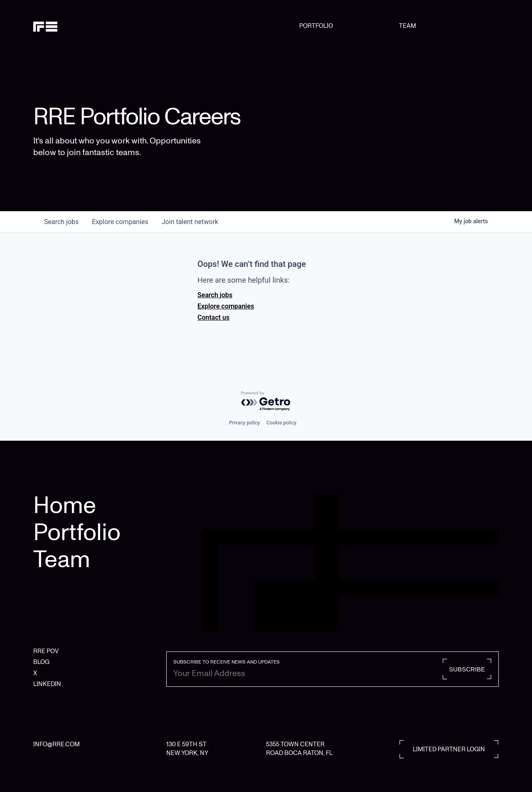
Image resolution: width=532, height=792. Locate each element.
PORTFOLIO (316, 26)
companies (120, 222)
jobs (61, 222)
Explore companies (226, 306)
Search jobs (215, 295)
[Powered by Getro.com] (266, 401)
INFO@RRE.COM (57, 744)
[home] (66, 26)
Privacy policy (244, 423)
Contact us (213, 317)
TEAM (408, 26)
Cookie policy (281, 423)
